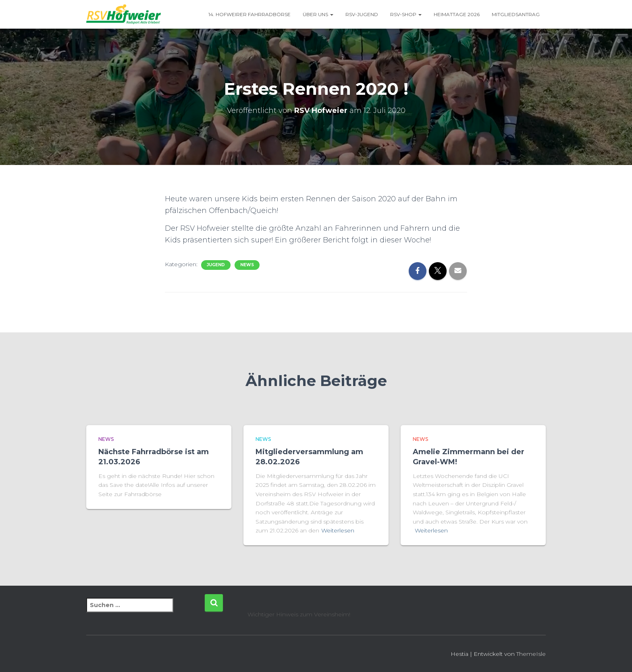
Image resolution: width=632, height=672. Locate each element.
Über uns (318, 14)
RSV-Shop (406, 14)
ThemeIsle (531, 654)
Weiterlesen (338, 530)
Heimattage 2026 (457, 14)
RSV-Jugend (362, 14)
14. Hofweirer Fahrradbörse (249, 14)
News (247, 265)
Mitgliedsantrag (516, 14)
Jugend (216, 265)
